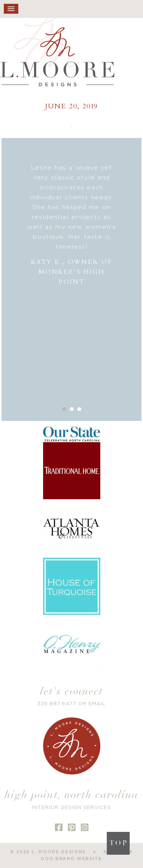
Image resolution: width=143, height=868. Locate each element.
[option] (72, 225)
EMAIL (97, 704)
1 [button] (64, 409)
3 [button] (79, 409)
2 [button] (72, 409)
